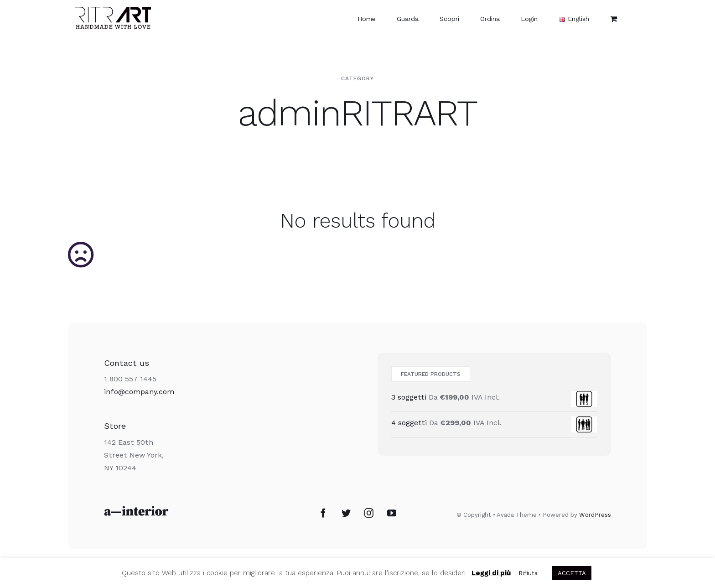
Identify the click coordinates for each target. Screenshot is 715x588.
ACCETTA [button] (572, 573)
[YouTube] (392, 513)
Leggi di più (491, 573)
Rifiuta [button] (528, 573)
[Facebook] (323, 513)
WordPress (595, 515)
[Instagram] (369, 513)
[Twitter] (346, 513)
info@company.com (139, 392)
